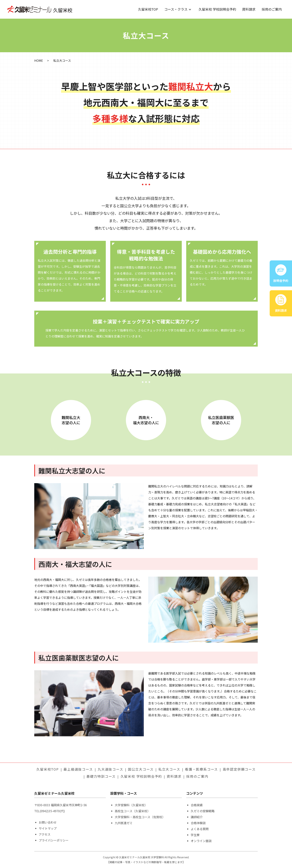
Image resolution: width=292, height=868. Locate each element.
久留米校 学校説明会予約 (217, 9)
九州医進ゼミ (124, 823)
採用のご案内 (272, 9)
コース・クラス (176, 9)
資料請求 (249, 9)
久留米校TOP (148, 9)
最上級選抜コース (78, 769)
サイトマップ (48, 828)
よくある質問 (200, 829)
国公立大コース (141, 769)
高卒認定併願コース (239, 769)
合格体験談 (198, 823)
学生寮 (195, 835)
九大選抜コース (110, 769)
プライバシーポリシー (54, 840)
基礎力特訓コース (101, 776)
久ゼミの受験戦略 (203, 811)
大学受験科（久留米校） (131, 805)
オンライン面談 (201, 841)
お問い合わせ (48, 822)
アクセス (45, 834)
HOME (39, 60)
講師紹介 (197, 817)
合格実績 (197, 805)
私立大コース (169, 769)
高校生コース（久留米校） (132, 811)
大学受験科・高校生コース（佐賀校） (140, 817)
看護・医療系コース (201, 769)
